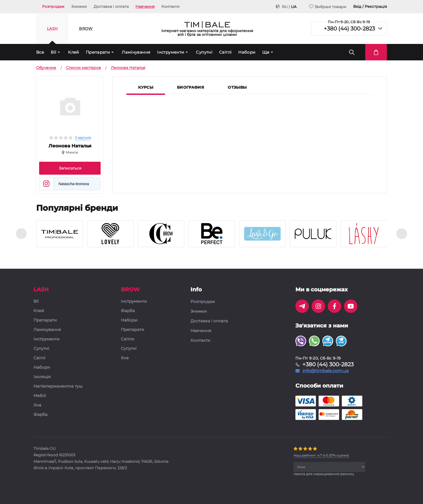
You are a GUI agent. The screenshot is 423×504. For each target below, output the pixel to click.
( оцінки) (321, 455)
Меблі (40, 396)
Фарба (40, 415)
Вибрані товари (328, 7)
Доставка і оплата (111, 6)
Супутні (204, 52)
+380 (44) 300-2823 (349, 29)
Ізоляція (42, 377)
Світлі (225, 52)
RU (285, 7)
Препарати (98, 52)
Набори (247, 52)
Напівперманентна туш (58, 386)
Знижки (79, 6)
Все (40, 52)
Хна (37, 405)
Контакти (170, 6)
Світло (128, 339)
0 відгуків (83, 138)
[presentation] (21, 234)
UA (294, 7)
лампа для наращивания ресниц (324, 474)
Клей (74, 52)
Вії (53, 52)
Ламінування (136, 52)
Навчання (145, 6)
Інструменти (170, 52)
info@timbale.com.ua (325, 371)
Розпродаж (53, 6)
